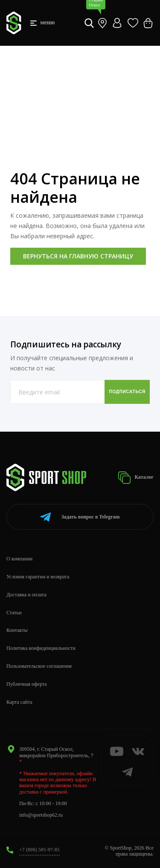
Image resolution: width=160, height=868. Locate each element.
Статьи (14, 613)
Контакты (17, 630)
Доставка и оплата (26, 595)
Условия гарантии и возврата (38, 577)
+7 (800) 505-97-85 (39, 850)
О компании (19, 559)
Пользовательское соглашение (39, 666)
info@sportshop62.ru (41, 815)
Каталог (136, 478)
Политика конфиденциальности (41, 648)
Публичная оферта (27, 684)
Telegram (80, 517)
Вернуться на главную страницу (78, 256)
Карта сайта (19, 702)
